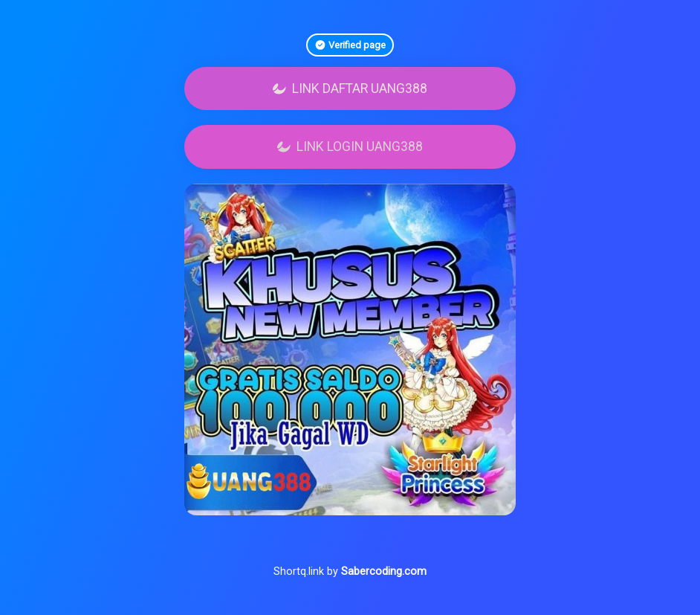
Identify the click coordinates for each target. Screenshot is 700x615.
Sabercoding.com (384, 571)
